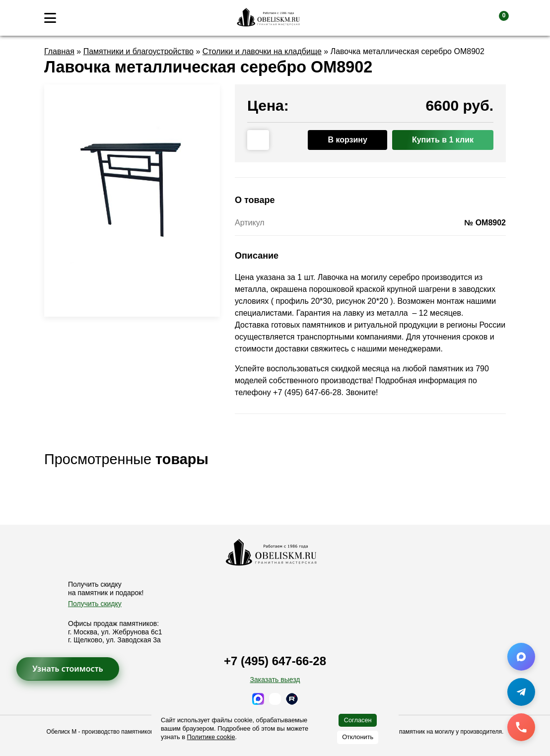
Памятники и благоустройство (138, 51)
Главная (59, 51)
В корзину (347, 140)
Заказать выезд (275, 680)
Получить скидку (95, 604)
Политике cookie (211, 737)
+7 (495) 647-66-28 (275, 661)
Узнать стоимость (68, 669)
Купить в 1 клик (443, 140)
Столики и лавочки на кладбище (262, 51)
